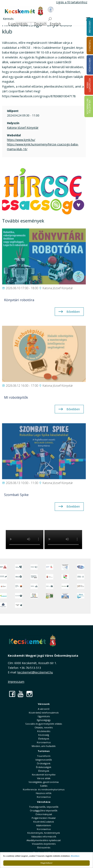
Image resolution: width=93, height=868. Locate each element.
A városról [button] (44, 709)
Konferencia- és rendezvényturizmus (44, 789)
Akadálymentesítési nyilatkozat (44, 840)
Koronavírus (44, 742)
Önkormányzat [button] (44, 814)
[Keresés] (31, 19)
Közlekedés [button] (44, 731)
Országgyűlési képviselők (44, 810)
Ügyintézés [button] (44, 716)
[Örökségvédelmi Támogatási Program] (34, 577)
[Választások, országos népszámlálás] (65, 577)
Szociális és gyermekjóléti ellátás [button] (44, 724)
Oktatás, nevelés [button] (44, 727)
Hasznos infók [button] (44, 793)
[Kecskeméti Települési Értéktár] (34, 586)
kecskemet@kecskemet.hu (35, 672)
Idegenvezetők (44, 760)
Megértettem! (46, 863)
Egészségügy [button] (44, 720)
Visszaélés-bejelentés (44, 844)
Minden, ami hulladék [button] (44, 746)
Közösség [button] (44, 735)
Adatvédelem (44, 825)
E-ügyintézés (18, 24)
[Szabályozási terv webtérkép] (81, 577)
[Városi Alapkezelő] (81, 586)
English (55, 24)
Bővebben (75, 856)
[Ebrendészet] (65, 586)
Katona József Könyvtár (23, 128)
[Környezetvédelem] (19, 596)
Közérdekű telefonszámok (44, 713)
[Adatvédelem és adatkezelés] (34, 567)
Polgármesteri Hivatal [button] (44, 818)
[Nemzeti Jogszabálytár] (49, 577)
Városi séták (44, 778)
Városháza (44, 802)
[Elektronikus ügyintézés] (49, 567)
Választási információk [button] (44, 836)
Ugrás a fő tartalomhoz (72, 2)
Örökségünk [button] (44, 763)
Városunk (44, 704)
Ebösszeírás (44, 847)
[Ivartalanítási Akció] (19, 605)
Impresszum (16, 682)
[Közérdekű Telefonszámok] (19, 567)
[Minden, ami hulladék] (19, 577)
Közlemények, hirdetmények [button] (44, 833)
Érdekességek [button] (44, 767)
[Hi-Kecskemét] (81, 567)
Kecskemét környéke (44, 775)
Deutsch (40, 24)
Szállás (44, 786)
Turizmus (44, 751)
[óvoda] (34, 596)
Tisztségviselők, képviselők (44, 807)
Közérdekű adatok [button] (44, 822)
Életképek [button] (44, 739)
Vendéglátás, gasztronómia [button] (44, 782)
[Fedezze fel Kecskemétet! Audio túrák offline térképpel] (19, 586)
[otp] (49, 596)
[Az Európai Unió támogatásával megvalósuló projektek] (65, 567)
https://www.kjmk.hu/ (21, 140)
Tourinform (44, 756)
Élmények (44, 771)
